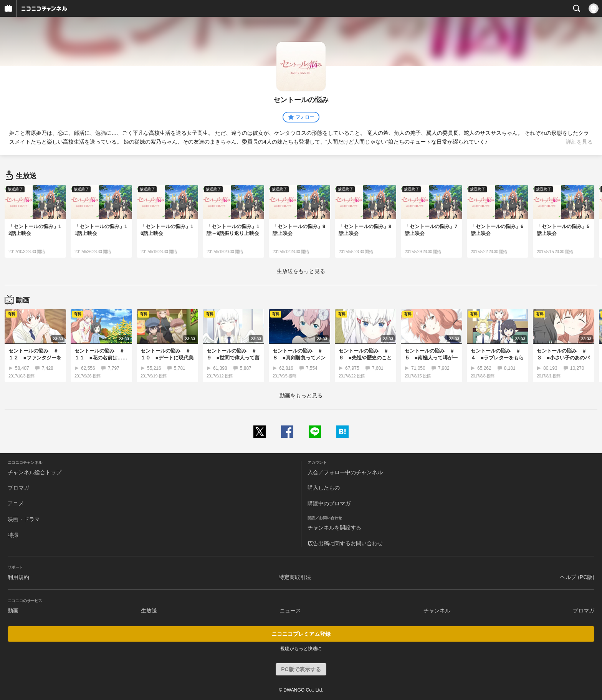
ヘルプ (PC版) (577, 577)
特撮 (13, 535)
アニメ (16, 503)
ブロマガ (18, 488)
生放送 (149, 611)
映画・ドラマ (24, 519)
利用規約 (18, 577)
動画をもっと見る (301, 396)
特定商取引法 (295, 577)
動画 (13, 611)
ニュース (290, 611)
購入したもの (324, 488)
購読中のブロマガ (329, 503)
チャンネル (437, 611)
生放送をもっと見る (301, 271)
